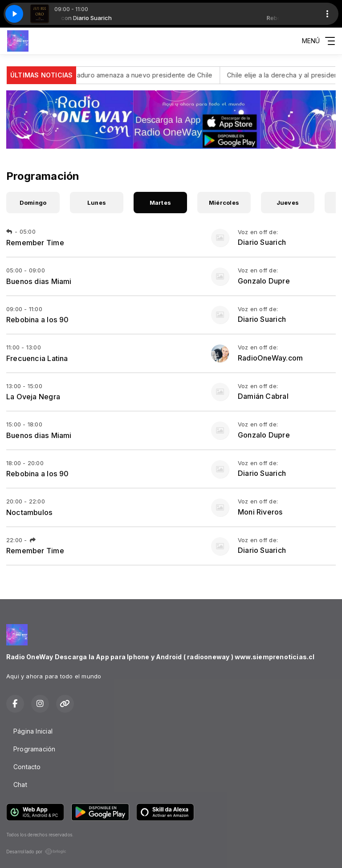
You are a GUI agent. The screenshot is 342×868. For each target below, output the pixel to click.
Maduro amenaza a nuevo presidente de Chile (161, 75)
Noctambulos (29, 512)
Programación (35, 749)
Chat (20, 785)
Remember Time (35, 243)
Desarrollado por (36, 852)
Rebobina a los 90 (38, 320)
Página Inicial (33, 731)
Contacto (27, 767)
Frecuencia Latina (37, 358)
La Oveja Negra (33, 397)
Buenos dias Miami (39, 281)
